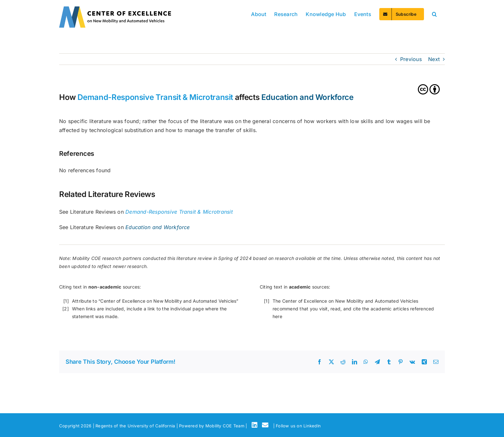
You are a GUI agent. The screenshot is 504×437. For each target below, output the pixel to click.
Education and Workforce (307, 97)
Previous (411, 59)
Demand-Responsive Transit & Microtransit (155, 97)
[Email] (266, 425)
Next (434, 59)
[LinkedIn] (256, 425)
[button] (434, 14)
